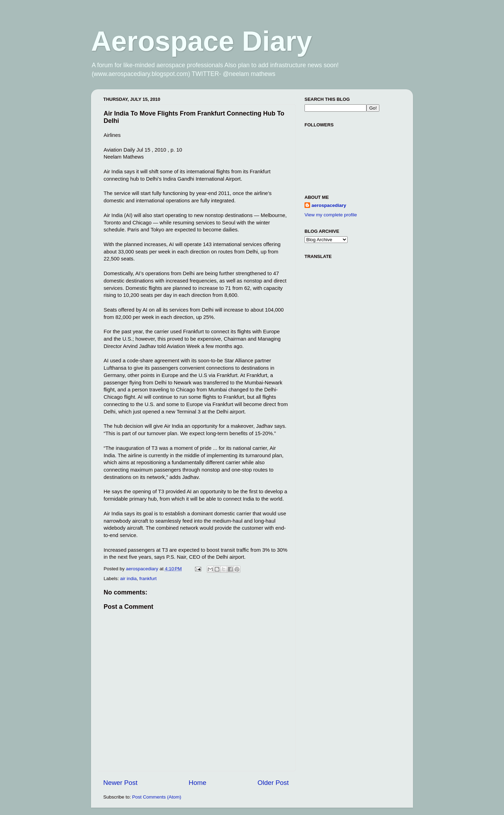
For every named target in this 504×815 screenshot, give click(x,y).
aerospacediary (329, 205)
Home (197, 783)
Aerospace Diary (201, 41)
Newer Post (120, 783)
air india (128, 579)
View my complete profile (331, 215)
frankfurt (148, 579)
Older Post (273, 783)
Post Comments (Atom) (157, 797)
